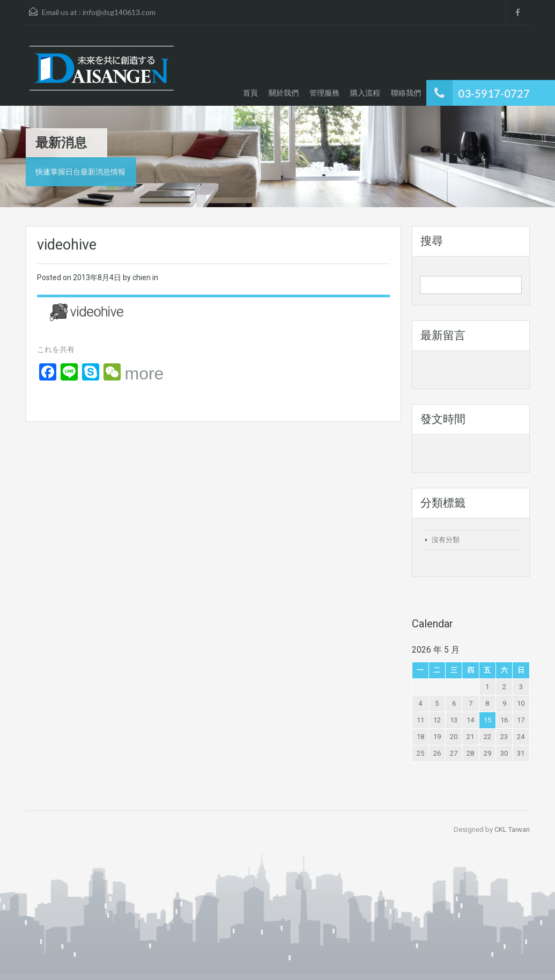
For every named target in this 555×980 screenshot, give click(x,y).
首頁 (250, 93)
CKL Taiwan (512, 829)
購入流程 (365, 93)
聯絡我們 (406, 93)
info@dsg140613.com (119, 12)
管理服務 (324, 93)
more (145, 374)
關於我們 (284, 93)
